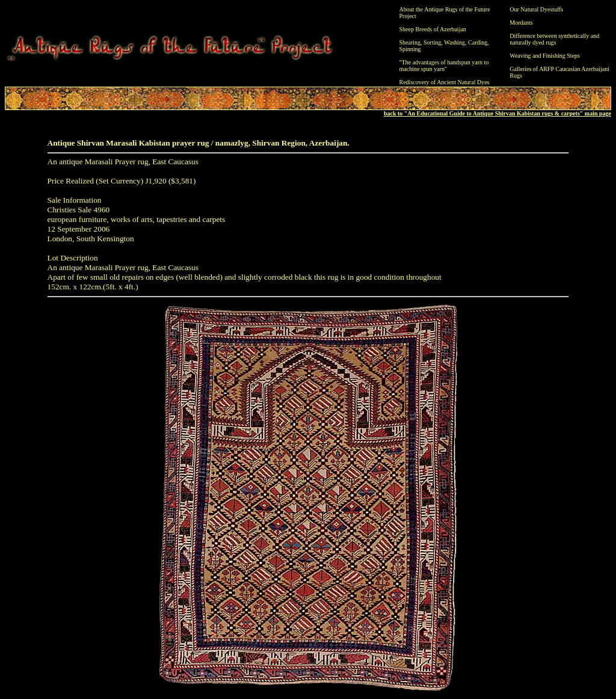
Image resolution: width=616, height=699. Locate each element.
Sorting (432, 42)
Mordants (521, 23)
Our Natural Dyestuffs (536, 9)
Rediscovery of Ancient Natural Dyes (445, 82)
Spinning (410, 49)
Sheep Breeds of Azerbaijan (433, 29)
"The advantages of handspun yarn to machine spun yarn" (444, 66)
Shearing (410, 42)
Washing (454, 42)
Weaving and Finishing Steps (545, 56)
